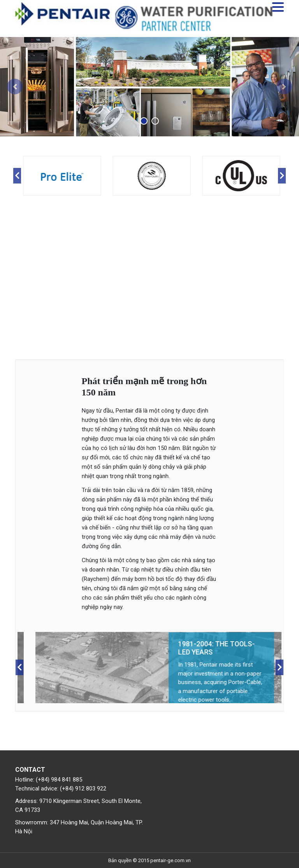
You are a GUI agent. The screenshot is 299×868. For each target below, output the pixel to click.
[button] (15, 87)
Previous (17, 176)
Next (282, 176)
